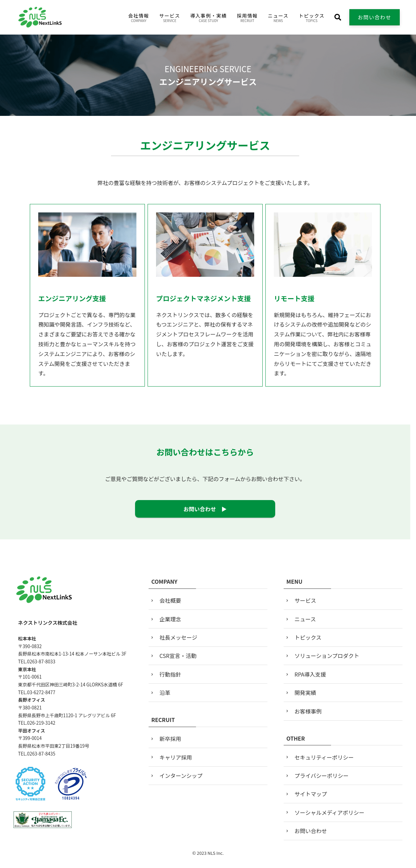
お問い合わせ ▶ (205, 509)
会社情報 (139, 18)
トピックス (312, 18)
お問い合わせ (375, 17)
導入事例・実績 (209, 18)
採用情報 (247, 18)
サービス (170, 18)
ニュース (278, 18)
